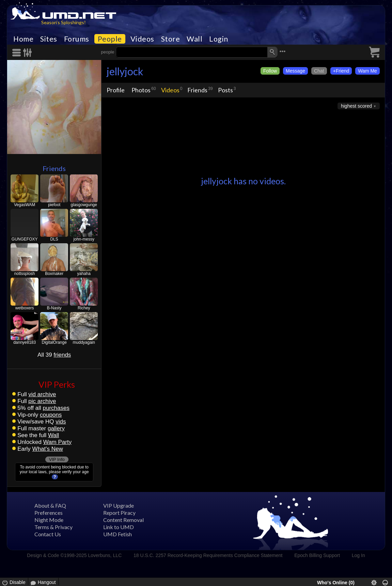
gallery (56, 428)
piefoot (54, 205)
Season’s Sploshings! (64, 22)
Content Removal (123, 520)
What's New (48, 449)
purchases (56, 408)
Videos (142, 39)
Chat (319, 71)
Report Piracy (119, 513)
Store (171, 39)
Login (219, 39)
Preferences (49, 513)
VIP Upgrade (119, 505)
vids (61, 422)
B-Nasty (54, 308)
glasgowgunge (84, 205)
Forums (77, 39)
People (110, 39)
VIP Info (57, 459)
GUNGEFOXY (25, 239)
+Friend (341, 71)
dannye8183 (25, 342)
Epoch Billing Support (317, 555)
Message (295, 71)
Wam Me (367, 71)
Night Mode (49, 520)
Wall (194, 39)
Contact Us (48, 534)
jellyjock (125, 71)
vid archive (42, 394)
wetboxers (25, 308)
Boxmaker (54, 274)
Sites (49, 39)
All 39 (54, 355)
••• (282, 51)
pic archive (42, 401)
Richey (84, 308)
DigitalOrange (54, 342)
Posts (225, 90)
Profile (116, 90)
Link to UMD (119, 527)
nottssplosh (25, 274)
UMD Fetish (117, 534)
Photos (141, 90)
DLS (54, 239)
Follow (270, 71)
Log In (358, 555)
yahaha (84, 274)
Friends (54, 168)
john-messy (84, 239)
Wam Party (57, 442)
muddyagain (84, 342)
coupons (51, 415)
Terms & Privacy (53, 527)
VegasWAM (25, 205)
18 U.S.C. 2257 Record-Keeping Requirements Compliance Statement (208, 555)
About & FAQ (50, 505)
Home (23, 39)
